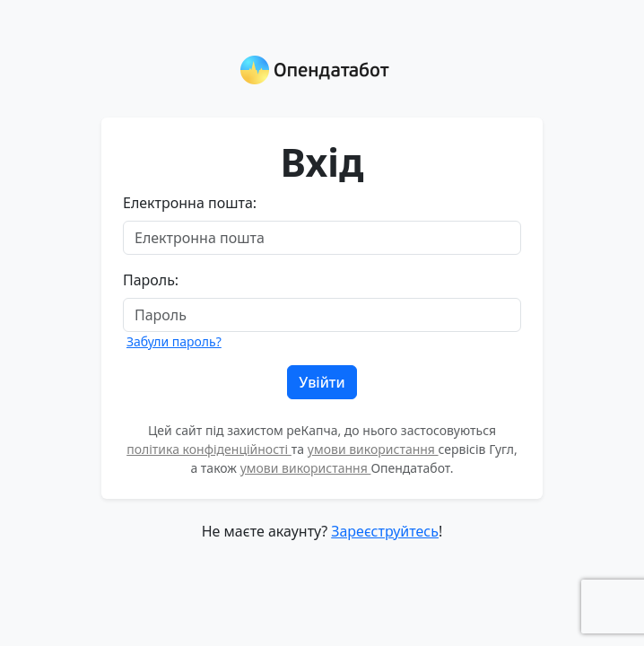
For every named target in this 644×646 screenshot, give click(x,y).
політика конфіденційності (209, 449)
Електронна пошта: (190, 203)
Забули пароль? (174, 341)
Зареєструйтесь (385, 531)
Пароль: (151, 280)
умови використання (373, 449)
